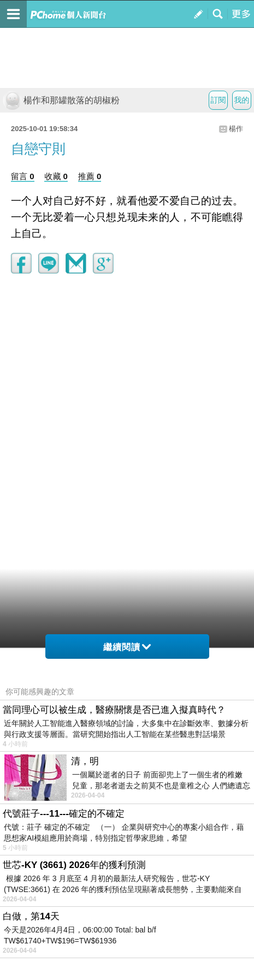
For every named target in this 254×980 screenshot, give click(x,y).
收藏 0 (56, 176)
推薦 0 (90, 176)
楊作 (236, 129)
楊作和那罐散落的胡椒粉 (61, 100)
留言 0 (23, 176)
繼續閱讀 (127, 647)
